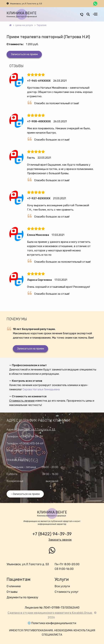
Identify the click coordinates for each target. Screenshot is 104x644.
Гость (31, 158)
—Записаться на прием (25, 494)
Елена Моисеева (38, 235)
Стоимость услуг (67, 592)
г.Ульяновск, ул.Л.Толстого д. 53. (36, 430)
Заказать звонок (60, 540)
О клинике (14, 586)
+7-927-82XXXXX (39, 198)
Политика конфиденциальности (54, 623)
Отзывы (12, 592)
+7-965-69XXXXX (39, 81)
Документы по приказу (22, 597)
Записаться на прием (24, 54)
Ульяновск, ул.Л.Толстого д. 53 (26, 4)
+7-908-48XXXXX (39, 121)
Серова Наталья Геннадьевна (41, 389)
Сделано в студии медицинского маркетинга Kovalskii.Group (50, 613)
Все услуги (62, 586)
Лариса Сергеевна (39, 280)
